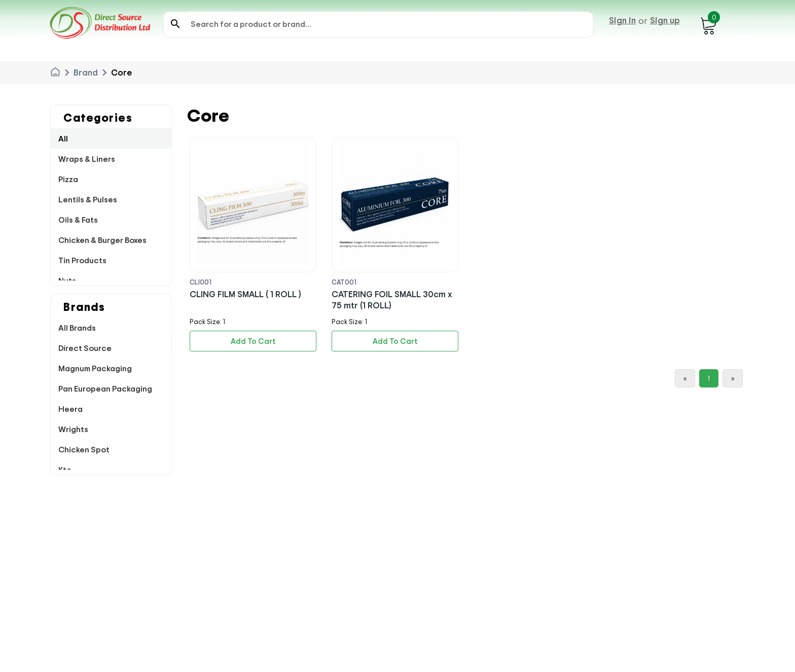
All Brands (77, 328)
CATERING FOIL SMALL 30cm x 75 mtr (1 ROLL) (392, 299)
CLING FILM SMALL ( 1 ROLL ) (245, 294)
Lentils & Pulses (88, 199)
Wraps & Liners (87, 159)
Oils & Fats (78, 220)
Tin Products (82, 260)
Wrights (73, 429)
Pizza (68, 179)
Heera (70, 409)
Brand (86, 73)
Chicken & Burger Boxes (102, 240)
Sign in (622, 20)
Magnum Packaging (95, 368)
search (175, 24)
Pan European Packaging (105, 388)
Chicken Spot (84, 449)
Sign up (665, 20)
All (63, 138)
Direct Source (85, 348)
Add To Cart (253, 341)
